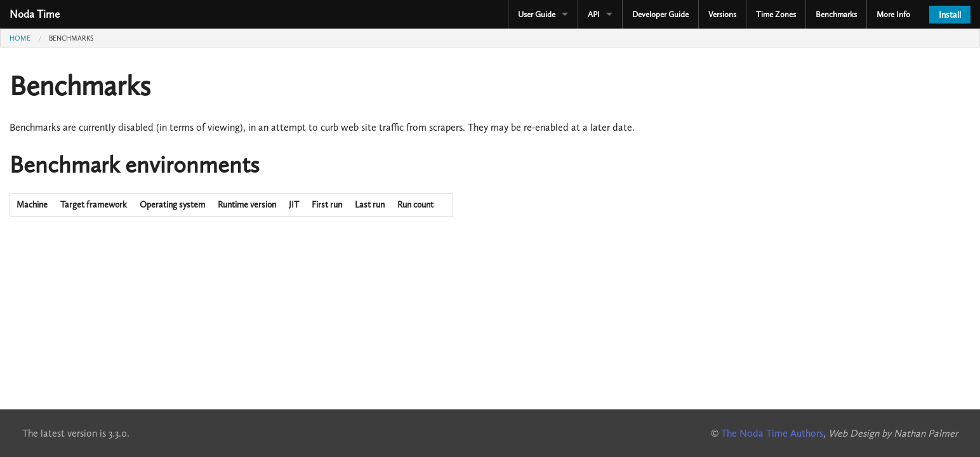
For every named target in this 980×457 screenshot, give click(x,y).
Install (950, 15)
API (594, 14)
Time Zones (776, 14)
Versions (722, 14)
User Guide (537, 14)
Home (20, 38)
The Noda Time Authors (772, 433)
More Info (893, 14)
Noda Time (35, 14)
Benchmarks (836, 14)
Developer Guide (660, 14)
